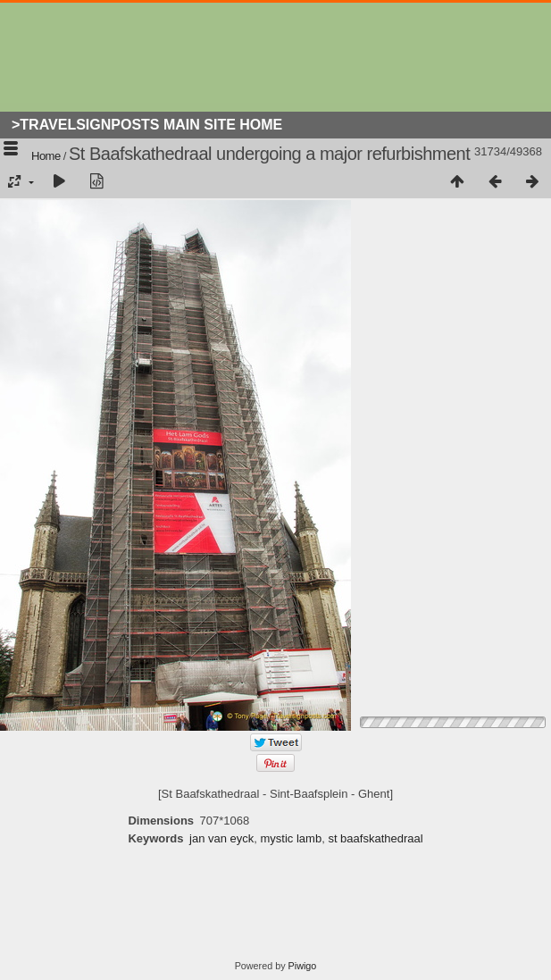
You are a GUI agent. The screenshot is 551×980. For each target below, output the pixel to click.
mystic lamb (292, 838)
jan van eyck (221, 838)
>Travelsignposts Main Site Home (147, 125)
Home (46, 156)
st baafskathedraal (375, 838)
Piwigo (303, 966)
